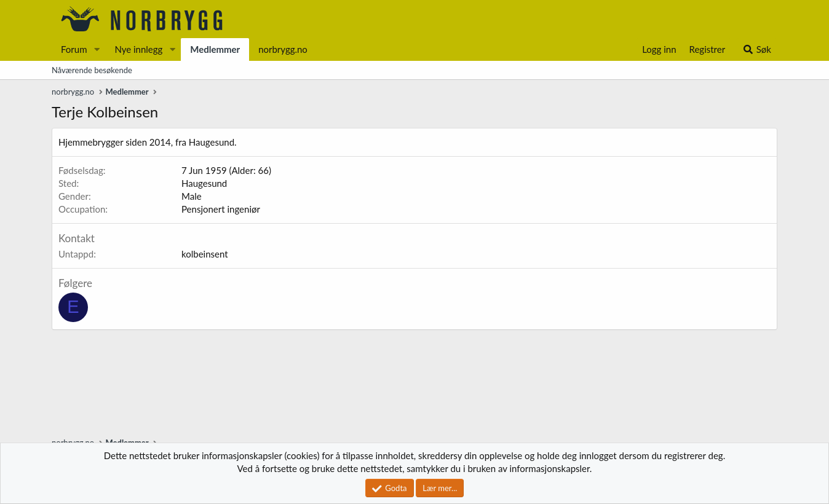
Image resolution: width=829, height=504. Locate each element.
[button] (97, 49)
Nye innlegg (138, 49)
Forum (74, 49)
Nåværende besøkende (92, 70)
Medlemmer (215, 49)
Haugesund (204, 183)
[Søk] (757, 49)
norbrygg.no (283, 49)
